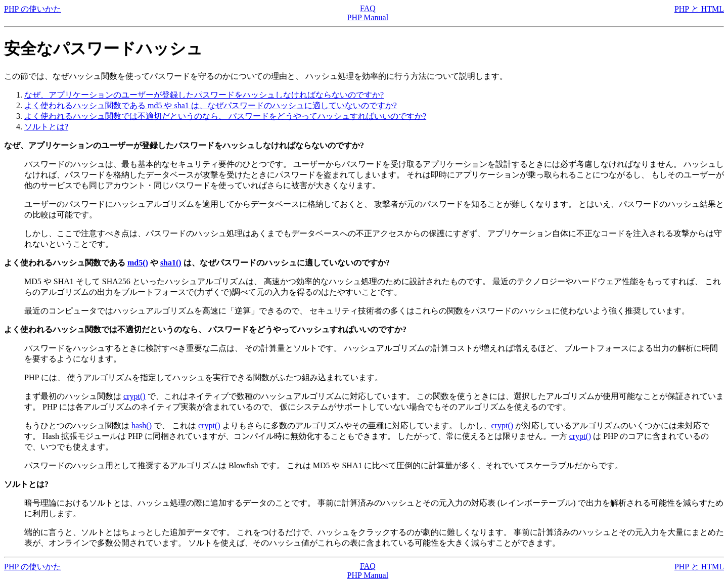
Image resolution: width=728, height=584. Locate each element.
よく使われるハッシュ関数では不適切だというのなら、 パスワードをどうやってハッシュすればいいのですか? (225, 116)
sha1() (171, 263)
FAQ (368, 8)
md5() (138, 263)
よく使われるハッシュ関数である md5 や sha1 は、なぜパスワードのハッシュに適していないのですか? (211, 105)
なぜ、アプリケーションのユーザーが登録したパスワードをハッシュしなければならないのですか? (204, 95)
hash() (142, 425)
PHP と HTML (699, 9)
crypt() (134, 396)
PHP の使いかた (33, 9)
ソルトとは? (46, 127)
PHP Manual (368, 17)
